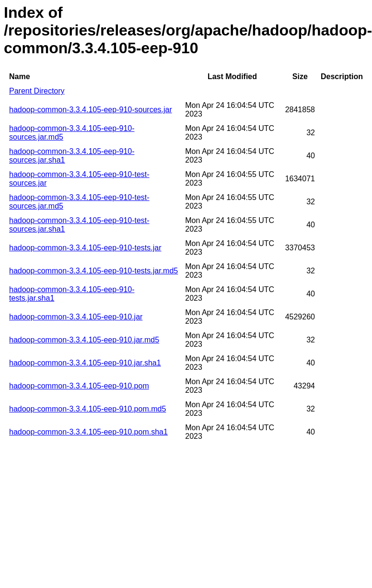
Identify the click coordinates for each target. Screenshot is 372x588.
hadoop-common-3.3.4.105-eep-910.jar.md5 (84, 340)
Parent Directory (37, 91)
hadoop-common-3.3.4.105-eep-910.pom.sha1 (88, 432)
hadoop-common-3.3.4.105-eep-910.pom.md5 (87, 409)
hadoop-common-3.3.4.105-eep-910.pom (79, 386)
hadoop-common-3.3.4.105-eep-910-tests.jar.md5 (93, 271)
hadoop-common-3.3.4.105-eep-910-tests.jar (85, 248)
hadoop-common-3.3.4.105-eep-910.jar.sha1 (85, 363)
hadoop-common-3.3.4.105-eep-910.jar (76, 317)
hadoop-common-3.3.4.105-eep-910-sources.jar (91, 110)
